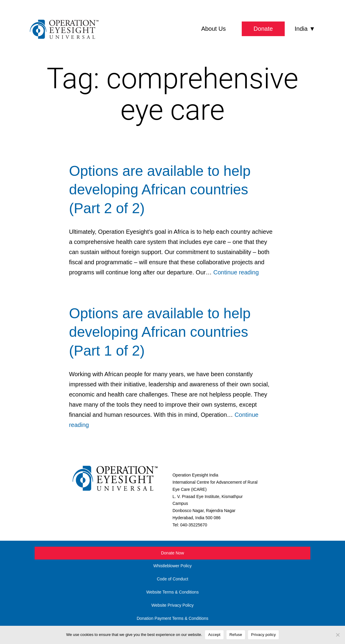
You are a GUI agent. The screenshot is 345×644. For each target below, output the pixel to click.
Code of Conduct (172, 579)
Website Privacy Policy (172, 605)
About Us (213, 29)
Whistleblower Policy (172, 566)
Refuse (236, 635)
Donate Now (172, 553)
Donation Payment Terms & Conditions (172, 618)
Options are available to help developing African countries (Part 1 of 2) (160, 332)
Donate (263, 29)
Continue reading (236, 272)
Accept (214, 635)
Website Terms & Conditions (172, 592)
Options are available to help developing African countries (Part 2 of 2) (160, 190)
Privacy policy (263, 635)
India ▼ (305, 29)
